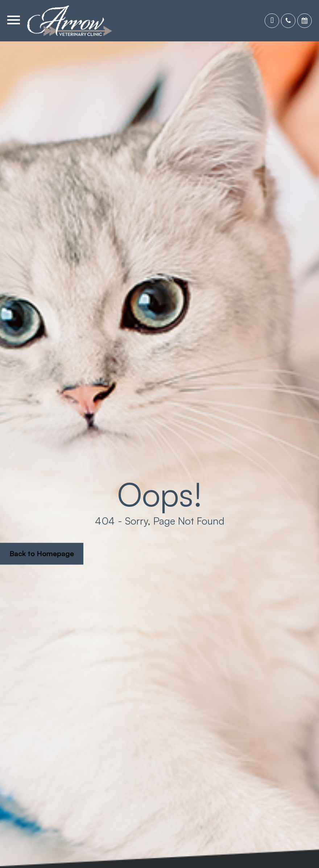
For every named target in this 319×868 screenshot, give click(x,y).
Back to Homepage (42, 553)
